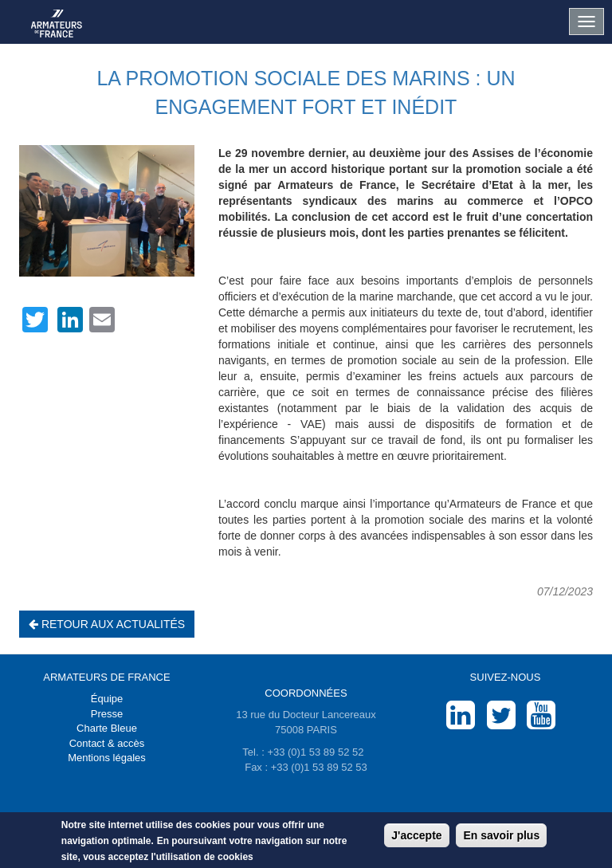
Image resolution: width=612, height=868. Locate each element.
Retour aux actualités (107, 624)
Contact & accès (107, 743)
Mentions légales (107, 758)
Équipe (107, 699)
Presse (107, 714)
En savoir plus (501, 836)
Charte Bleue (107, 728)
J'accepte (416, 836)
